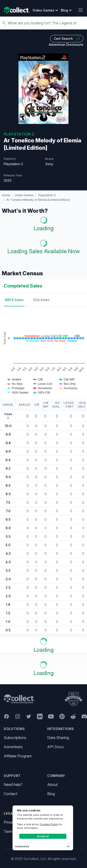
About (52, 785)
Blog (51, 794)
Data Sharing (58, 738)
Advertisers (13, 747)
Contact (10, 794)
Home (6, 195)
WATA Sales (14, 300)
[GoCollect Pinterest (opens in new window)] (62, 716)
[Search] (46, 23)
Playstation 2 (47, 195)
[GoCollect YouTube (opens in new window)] (51, 716)
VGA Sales (41, 300)
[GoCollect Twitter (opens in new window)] (29, 716)
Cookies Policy (49, 824)
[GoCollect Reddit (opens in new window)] (73, 716)
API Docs (55, 747)
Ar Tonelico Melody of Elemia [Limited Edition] (38, 200)
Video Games (24, 195)
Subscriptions (15, 738)
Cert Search (67, 39)
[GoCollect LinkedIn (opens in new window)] (40, 716)
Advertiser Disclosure (66, 45)
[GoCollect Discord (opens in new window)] (84, 716)
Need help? (13, 785)
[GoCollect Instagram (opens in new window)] (18, 716)
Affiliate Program (18, 756)
